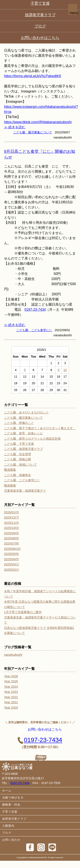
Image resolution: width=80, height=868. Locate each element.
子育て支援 (10, 819)
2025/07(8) (12, 543)
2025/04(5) (12, 559)
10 (65, 370)
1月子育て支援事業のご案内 (23, 612)
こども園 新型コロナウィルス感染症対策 (32, 439)
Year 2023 (11, 692)
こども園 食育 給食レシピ (23, 433)
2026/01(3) (12, 512)
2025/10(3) (12, 528)
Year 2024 (11, 687)
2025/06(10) (12, 549)
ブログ (7, 840)
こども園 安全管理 (17, 454)
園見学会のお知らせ (22, 41)
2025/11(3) (12, 523)
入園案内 (8, 833)
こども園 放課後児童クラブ (23, 449)
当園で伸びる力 (13, 805)
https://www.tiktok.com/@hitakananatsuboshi (38, 122)
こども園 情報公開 (17, 459)
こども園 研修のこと (19, 423)
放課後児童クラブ (14, 826)
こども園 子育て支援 (19, 444)
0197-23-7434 (35, 15)
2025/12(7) (12, 517)
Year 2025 (11, 681)
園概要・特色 (11, 812)
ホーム (7, 798)
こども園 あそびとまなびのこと (26, 412)
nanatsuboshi (13, 655)
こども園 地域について (20, 465)
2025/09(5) (12, 533)
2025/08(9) (12, 538)
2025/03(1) (12, 564)
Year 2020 (11, 708)
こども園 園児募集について (33, 132)
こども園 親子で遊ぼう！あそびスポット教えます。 (40, 428)
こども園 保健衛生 (17, 475)
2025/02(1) (12, 570)
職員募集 (10, 470)
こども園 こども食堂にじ (34, 330)
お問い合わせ (11, 847)
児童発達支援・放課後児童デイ (25, 491)
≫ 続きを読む (15, 127)
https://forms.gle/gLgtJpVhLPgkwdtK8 (33, 76)
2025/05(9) (12, 554)
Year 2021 (11, 702)
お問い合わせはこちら (40, 734)
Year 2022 (11, 697)
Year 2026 (11, 676)
